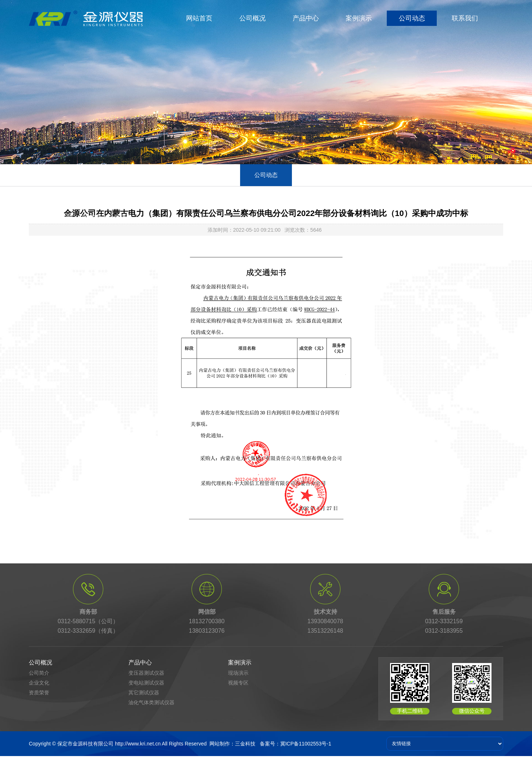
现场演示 (238, 673)
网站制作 (220, 744)
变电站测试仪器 (146, 683)
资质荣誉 (39, 693)
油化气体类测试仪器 (151, 702)
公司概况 (252, 18)
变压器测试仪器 (146, 673)
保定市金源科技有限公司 (85, 744)
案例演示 (359, 18)
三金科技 (245, 744)
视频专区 (238, 683)
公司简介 (39, 673)
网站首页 (199, 18)
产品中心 (306, 18)
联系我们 (465, 18)
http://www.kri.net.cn (138, 744)
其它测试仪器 (144, 693)
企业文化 (39, 683)
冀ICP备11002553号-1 (306, 744)
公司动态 (412, 18)
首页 (66, 217)
